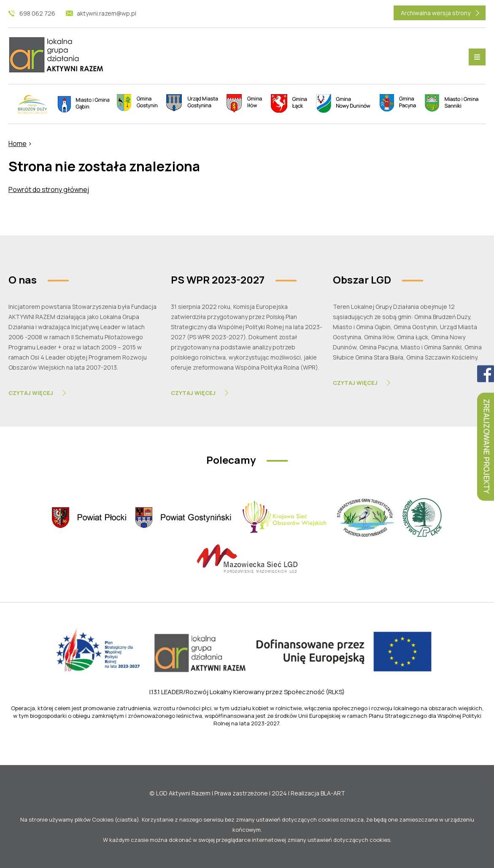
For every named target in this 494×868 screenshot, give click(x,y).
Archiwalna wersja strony (436, 13)
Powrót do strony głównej (49, 189)
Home (18, 143)
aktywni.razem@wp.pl (107, 13)
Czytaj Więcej (31, 393)
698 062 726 (37, 13)
